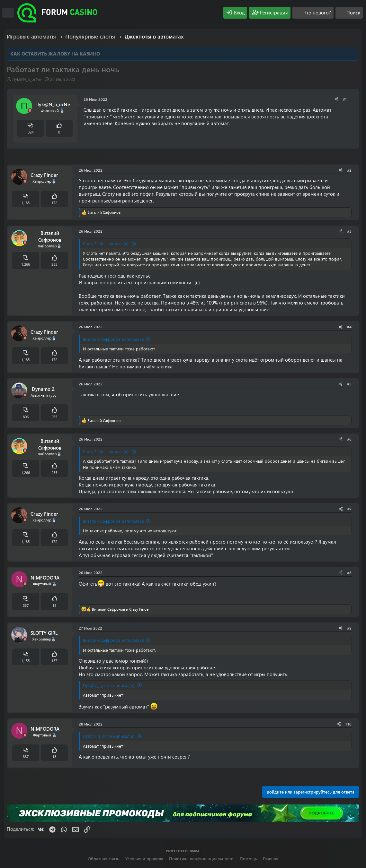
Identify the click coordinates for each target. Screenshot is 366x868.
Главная (271, 859)
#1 (345, 99)
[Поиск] (349, 13)
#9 (349, 628)
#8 (349, 572)
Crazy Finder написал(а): (106, 243)
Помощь (248, 859)
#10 (348, 724)
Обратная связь (103, 859)
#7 (349, 509)
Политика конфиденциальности (201, 859)
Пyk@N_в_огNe (27, 79)
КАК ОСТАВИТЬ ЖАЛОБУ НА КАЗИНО (55, 54)
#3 (349, 231)
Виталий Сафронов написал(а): (113, 339)
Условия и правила (144, 859)
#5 (349, 384)
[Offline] (30, 111)
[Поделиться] (336, 99)
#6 (349, 439)
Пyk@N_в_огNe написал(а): (109, 685)
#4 (349, 327)
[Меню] (8, 13)
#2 (349, 170)
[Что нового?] (313, 13)
